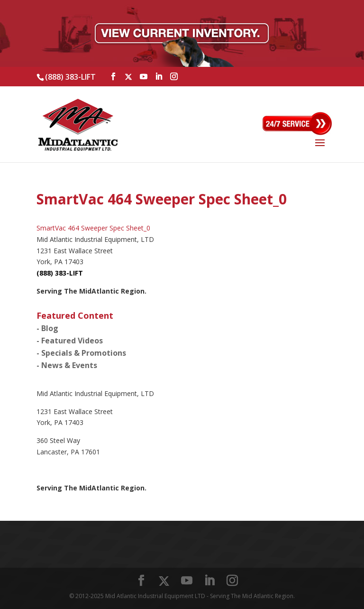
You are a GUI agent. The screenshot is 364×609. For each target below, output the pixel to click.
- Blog (47, 328)
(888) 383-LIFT (70, 77)
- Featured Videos (70, 341)
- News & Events (67, 365)
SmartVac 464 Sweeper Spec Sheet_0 (93, 228)
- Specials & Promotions (81, 353)
